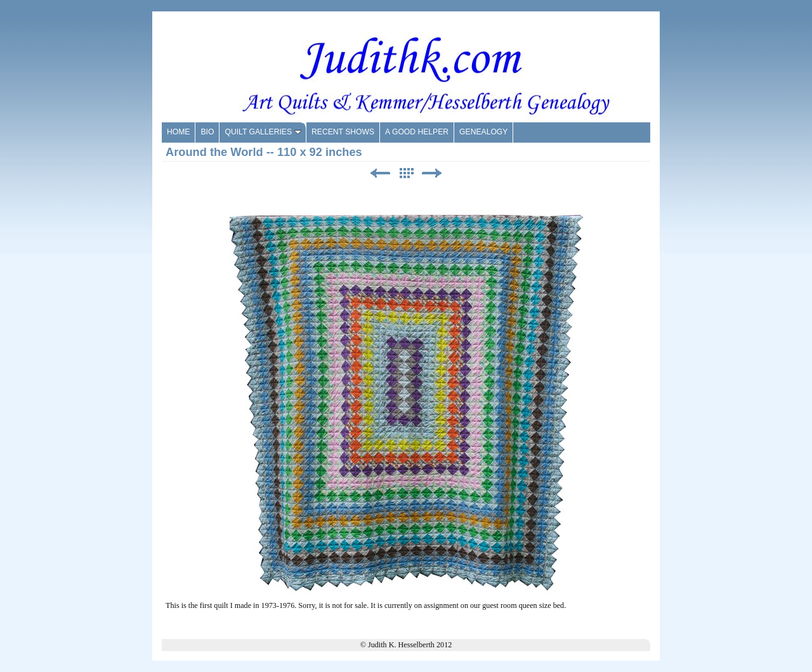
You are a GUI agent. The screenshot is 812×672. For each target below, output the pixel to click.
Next (432, 173)
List (406, 173)
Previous (380, 173)
